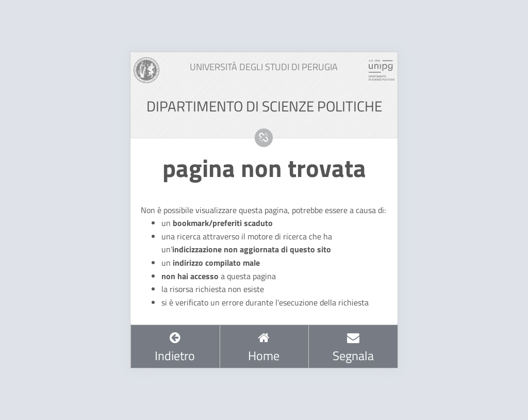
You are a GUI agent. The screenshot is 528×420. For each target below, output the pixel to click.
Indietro (175, 348)
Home (264, 348)
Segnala (353, 348)
